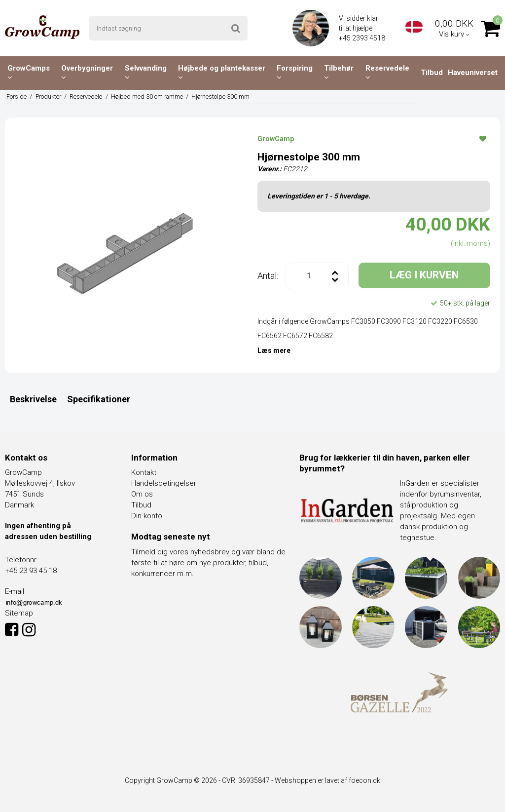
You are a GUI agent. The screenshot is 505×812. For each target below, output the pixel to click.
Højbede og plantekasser (222, 72)
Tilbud (432, 73)
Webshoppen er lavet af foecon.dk (327, 780)
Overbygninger (87, 72)
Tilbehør (339, 72)
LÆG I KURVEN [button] (424, 275)
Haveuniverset (473, 73)
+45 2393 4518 (363, 38)
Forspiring (295, 72)
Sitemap (19, 613)
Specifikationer (99, 399)
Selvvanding (146, 72)
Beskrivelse (33, 399)
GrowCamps (29, 72)
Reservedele (387, 72)
